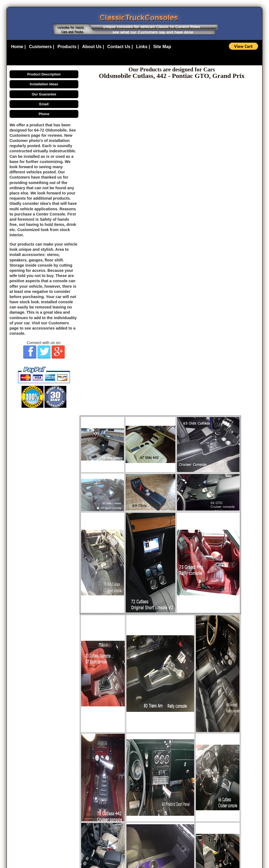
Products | (68, 47)
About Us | (93, 47)
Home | (18, 47)
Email (44, 104)
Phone (44, 114)
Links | (143, 47)
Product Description (44, 74)
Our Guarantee (44, 94)
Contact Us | (120, 47)
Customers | (42, 47)
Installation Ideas (44, 84)
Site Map (162, 47)
